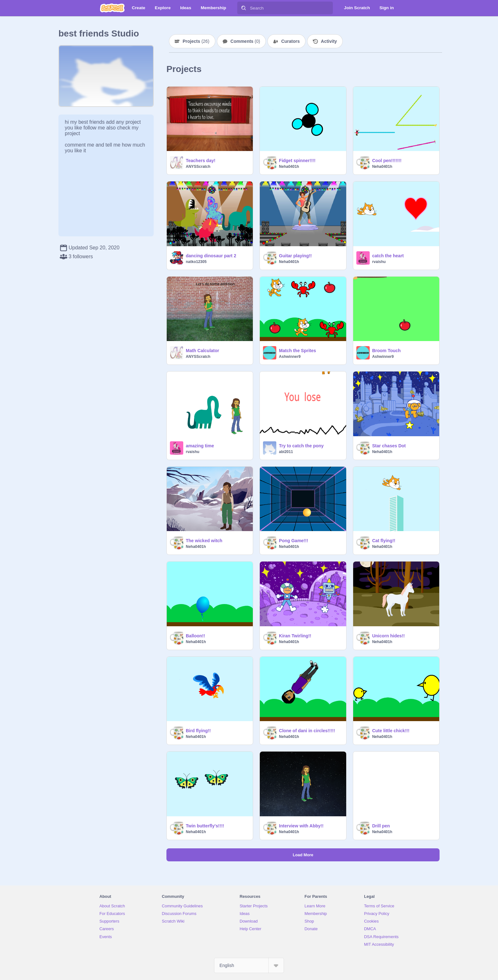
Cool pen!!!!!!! (387, 161)
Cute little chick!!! (391, 731)
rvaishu (379, 262)
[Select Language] (249, 965)
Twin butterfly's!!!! (205, 826)
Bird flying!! (198, 731)
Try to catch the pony (301, 446)
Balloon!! (195, 636)
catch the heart (388, 256)
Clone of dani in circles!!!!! (307, 731)
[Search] (244, 8)
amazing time (200, 446)
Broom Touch (387, 351)
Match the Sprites (297, 351)
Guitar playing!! (295, 256)
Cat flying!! (384, 541)
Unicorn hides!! (389, 636)
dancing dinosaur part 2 (211, 256)
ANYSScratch (198, 167)
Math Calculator (202, 351)
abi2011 (286, 452)
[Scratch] (112, 8)
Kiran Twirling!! (295, 636)
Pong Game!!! (293, 541)
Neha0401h (289, 167)
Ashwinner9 (290, 357)
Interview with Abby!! (301, 826)
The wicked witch (204, 541)
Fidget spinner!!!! (297, 161)
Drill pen (381, 826)
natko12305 (196, 262)
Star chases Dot (389, 446)
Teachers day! (201, 161)
